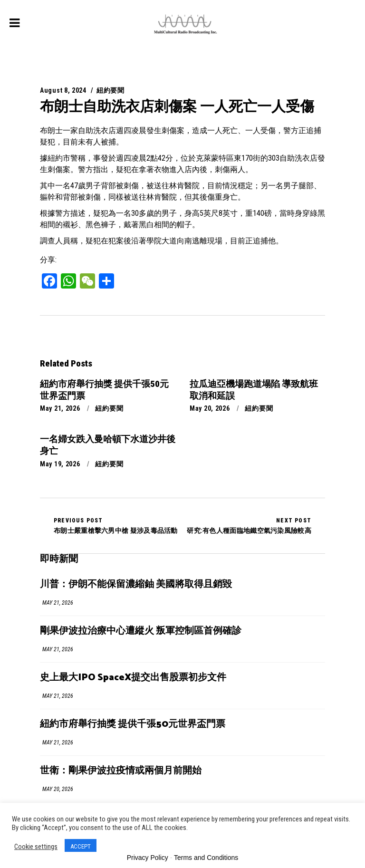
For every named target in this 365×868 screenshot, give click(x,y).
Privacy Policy (148, 858)
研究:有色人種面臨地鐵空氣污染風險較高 (249, 526)
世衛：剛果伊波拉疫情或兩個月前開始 (121, 771)
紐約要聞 (110, 90)
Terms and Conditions (206, 858)
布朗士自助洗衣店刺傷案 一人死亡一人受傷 (177, 106)
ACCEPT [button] (81, 846)
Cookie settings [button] (36, 847)
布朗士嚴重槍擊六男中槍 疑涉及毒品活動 (116, 526)
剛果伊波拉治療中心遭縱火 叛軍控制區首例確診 (141, 631)
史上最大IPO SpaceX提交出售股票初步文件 (133, 678)
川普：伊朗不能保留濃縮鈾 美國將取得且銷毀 (136, 584)
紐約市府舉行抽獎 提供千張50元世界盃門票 (133, 724)
